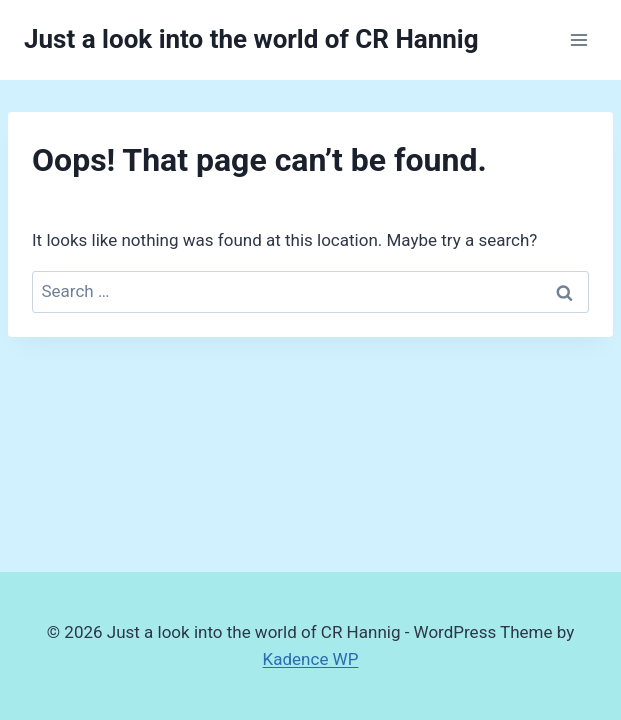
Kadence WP (311, 659)
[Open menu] (578, 39)
